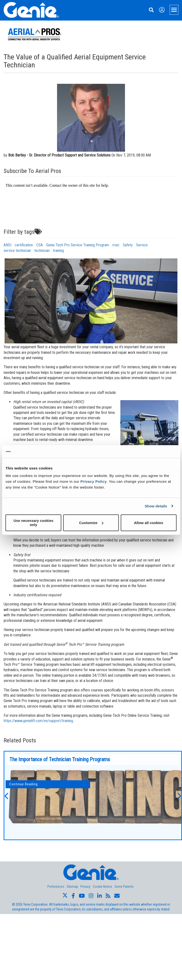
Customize (91, 523)
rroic (116, 245)
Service (142, 245)
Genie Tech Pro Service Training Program (78, 245)
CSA (40, 245)
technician (42, 251)
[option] (93, 795)
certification (24, 245)
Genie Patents (124, 887)
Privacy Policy (94, 481)
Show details (156, 506)
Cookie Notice (102, 887)
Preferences (56, 887)
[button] (6, 795)
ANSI (7, 245)
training (58, 251)
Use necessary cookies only (33, 523)
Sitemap (72, 887)
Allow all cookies (149, 523)
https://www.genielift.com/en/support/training (38, 721)
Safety (128, 245)
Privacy (85, 887)
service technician (17, 251)
